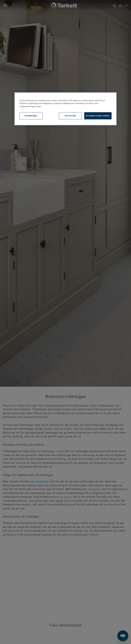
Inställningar (31, 115)
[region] (65, 109)
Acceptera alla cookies (98, 115)
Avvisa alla (70, 115)
